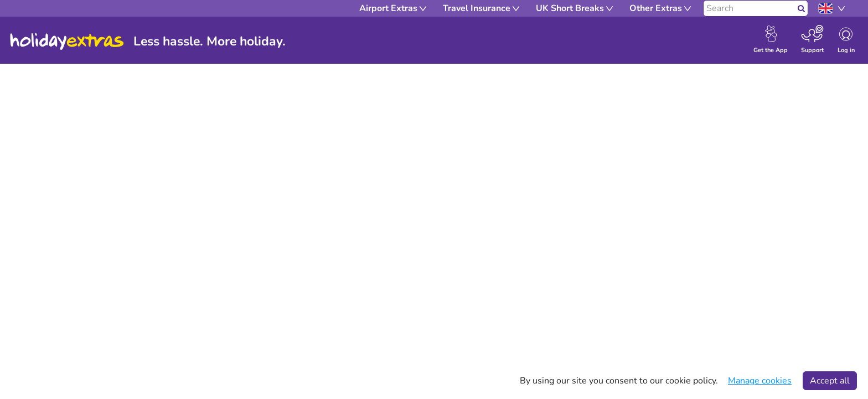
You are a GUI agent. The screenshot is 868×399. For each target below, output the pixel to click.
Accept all (830, 381)
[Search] (749, 8)
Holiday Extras (67, 42)
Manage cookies (760, 381)
